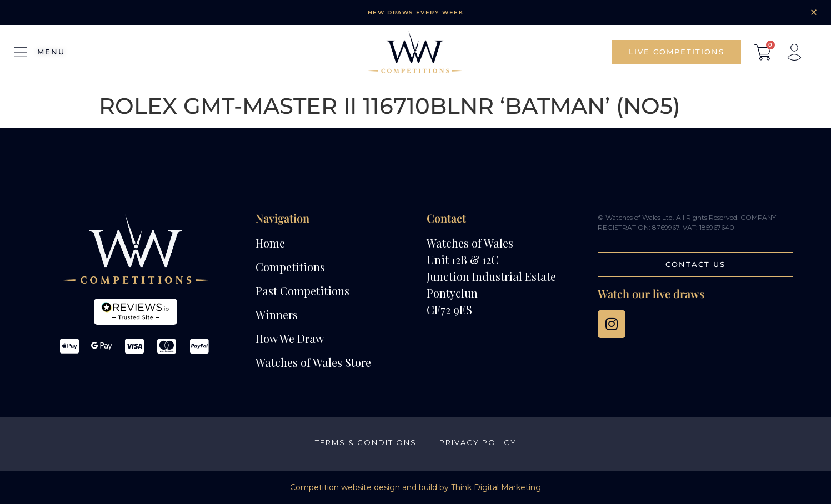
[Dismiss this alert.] (814, 12)
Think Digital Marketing (496, 487)
